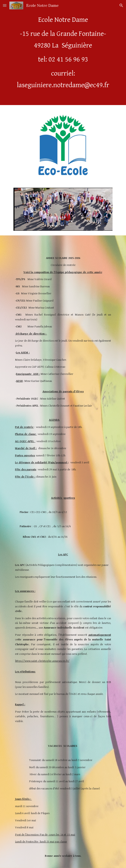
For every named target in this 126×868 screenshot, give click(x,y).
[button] (5, 5)
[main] (63, 53)
